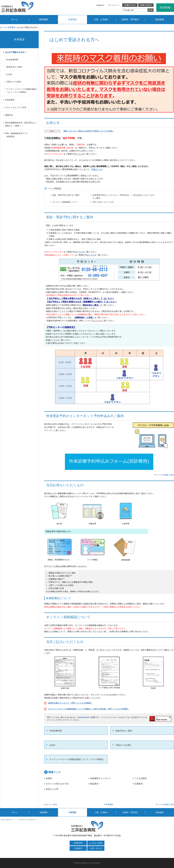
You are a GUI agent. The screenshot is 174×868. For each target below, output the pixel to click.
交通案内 (139, 784)
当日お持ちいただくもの (143, 195)
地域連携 (159, 19)
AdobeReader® (83, 717)
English (100, 5)
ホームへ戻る (52, 804)
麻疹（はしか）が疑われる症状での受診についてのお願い (89, 131)
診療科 (49, 778)
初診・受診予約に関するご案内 (66, 195)
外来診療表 (10, 100)
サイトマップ (114, 5)
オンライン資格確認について (65, 202)
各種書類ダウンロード (101, 778)
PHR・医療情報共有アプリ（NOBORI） (17, 135)
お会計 (52, 745)
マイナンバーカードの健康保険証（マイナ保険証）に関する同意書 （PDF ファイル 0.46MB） (89, 709)
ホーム (15, 19)
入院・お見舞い (101, 19)
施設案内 (94, 784)
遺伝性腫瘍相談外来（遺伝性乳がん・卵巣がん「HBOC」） (21, 124)
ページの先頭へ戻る (165, 475)
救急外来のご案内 (124, 731)
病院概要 (43, 19)
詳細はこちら (97, 169)
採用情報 (165, 8)
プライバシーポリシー (28, 820)
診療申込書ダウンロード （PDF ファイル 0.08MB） (70, 703)
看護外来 (9, 115)
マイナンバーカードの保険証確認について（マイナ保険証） (77, 759)
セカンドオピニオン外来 (16, 107)
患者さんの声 (52, 789)
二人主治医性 (141, 778)
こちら (80, 154)
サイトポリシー (8, 820)
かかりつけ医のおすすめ (57, 784)
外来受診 (72, 19)
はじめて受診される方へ (16, 52)
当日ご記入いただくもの (103, 202)
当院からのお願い (124, 745)
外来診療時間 (56, 731)
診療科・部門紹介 (130, 19)
